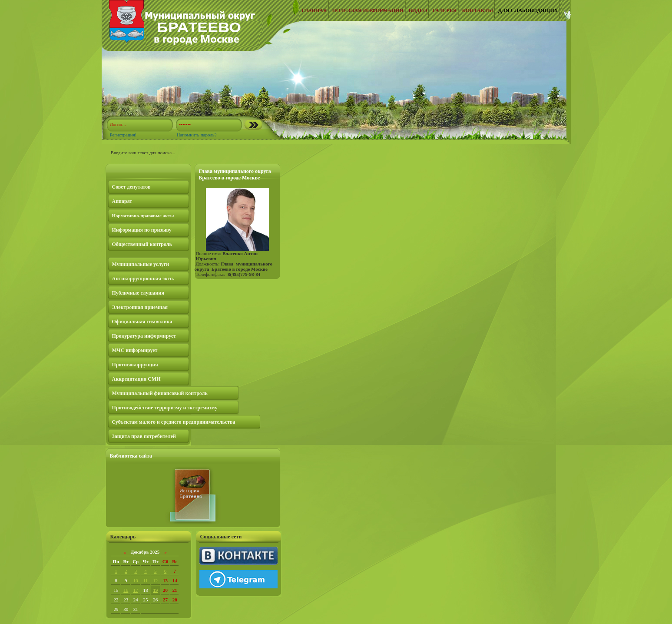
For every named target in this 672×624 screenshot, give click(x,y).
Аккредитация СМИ (136, 379)
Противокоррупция (135, 365)
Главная (314, 10)
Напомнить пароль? (196, 135)
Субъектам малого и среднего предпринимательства (174, 422)
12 (155, 581)
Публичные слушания (138, 293)
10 (136, 581)
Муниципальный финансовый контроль (160, 393)
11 (146, 581)
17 (136, 590)
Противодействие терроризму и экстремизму (165, 408)
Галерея (444, 10)
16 (126, 590)
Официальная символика (142, 322)
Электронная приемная (140, 307)
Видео (418, 10)
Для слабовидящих (528, 10)
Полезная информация (367, 10)
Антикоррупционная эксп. (143, 279)
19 (155, 590)
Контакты (477, 10)
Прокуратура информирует (144, 336)
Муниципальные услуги (141, 264)
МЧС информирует (135, 350)
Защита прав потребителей (144, 436)
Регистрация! (123, 135)
